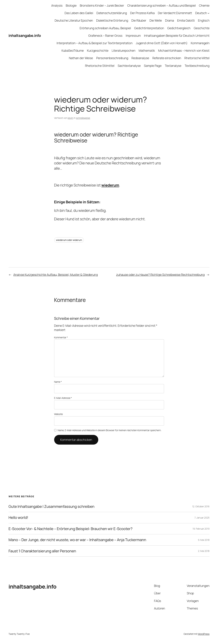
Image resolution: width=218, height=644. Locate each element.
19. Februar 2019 (201, 529)
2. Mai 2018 (204, 551)
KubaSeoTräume (73, 50)
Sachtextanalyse (129, 66)
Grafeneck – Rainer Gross (105, 36)
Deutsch (201, 13)
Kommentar (61, 337)
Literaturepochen (124, 50)
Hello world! (18, 518)
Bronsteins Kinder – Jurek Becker (102, 5)
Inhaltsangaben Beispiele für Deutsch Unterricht (177, 36)
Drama (170, 20)
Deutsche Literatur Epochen (74, 20)
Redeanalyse (140, 58)
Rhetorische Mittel (197, 58)
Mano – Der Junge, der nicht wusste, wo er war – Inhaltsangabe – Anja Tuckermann (77, 540)
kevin (71, 118)
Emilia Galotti (186, 20)
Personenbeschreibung (112, 58)
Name (58, 382)
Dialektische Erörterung (112, 20)
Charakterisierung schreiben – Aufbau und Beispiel (161, 5)
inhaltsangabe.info (25, 36)
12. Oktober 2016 (201, 506)
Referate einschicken (167, 58)
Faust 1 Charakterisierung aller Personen (42, 551)
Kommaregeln (200, 43)
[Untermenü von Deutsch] (209, 13)
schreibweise (83, 118)
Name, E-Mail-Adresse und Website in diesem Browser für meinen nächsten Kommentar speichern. (109, 430)
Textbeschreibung (197, 66)
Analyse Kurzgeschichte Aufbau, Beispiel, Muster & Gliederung (56, 275)
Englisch (204, 20)
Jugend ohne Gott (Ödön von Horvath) (162, 43)
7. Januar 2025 (202, 518)
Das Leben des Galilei (79, 13)
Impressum (133, 36)
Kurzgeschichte (98, 50)
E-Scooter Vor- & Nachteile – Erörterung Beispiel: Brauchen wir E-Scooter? (71, 529)
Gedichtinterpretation (149, 28)
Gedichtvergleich (179, 28)
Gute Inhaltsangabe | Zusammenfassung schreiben (51, 506)
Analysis (57, 5)
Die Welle (156, 20)
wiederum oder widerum (69, 240)
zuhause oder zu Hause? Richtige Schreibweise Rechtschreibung (160, 275)
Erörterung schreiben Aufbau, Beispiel (105, 28)
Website (59, 414)
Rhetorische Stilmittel (100, 66)
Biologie (71, 5)
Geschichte (202, 28)
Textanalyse (173, 66)
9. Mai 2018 (204, 540)
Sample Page (153, 66)
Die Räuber (139, 20)
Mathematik (147, 50)
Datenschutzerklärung (112, 13)
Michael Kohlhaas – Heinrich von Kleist (184, 50)
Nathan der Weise (81, 58)
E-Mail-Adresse (63, 398)
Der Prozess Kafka (142, 13)
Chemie (204, 5)
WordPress (204, 634)
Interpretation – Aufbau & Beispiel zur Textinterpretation (95, 43)
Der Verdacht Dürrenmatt (175, 13)
